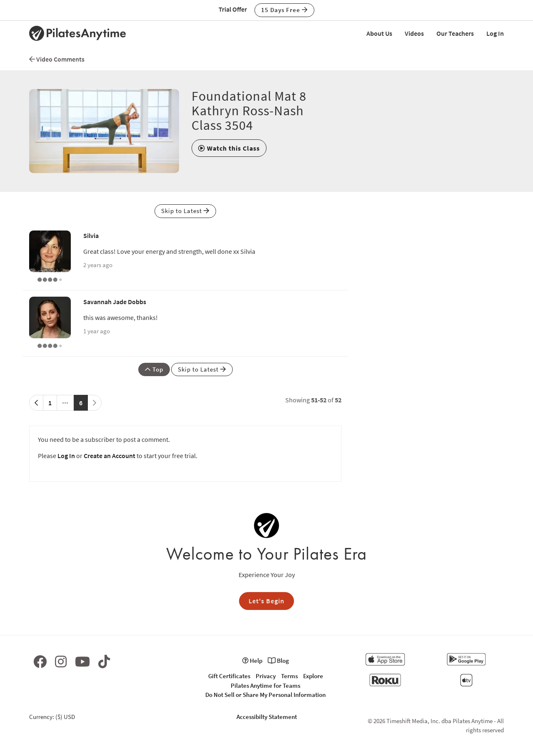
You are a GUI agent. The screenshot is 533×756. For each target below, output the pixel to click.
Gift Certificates (229, 676)
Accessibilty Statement (267, 717)
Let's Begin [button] (266, 601)
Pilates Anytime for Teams (265, 685)
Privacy (266, 676)
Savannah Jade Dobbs (115, 302)
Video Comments (57, 59)
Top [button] (154, 369)
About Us (379, 33)
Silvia (91, 235)
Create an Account (110, 456)
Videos (414, 33)
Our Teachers (455, 33)
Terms (289, 676)
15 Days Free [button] (284, 10)
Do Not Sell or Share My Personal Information (265, 695)
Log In (495, 33)
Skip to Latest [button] (185, 211)
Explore (313, 676)
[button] (229, 148)
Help (252, 661)
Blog (278, 661)
